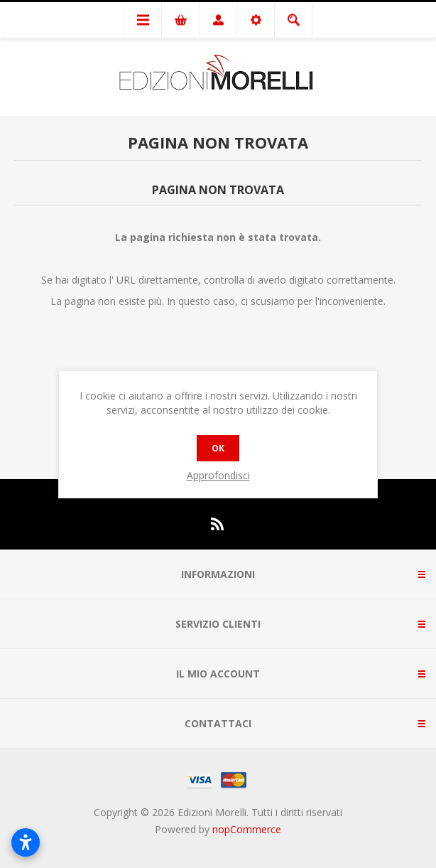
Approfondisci (218, 475)
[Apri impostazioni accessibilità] (26, 842)
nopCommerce (247, 829)
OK (218, 448)
